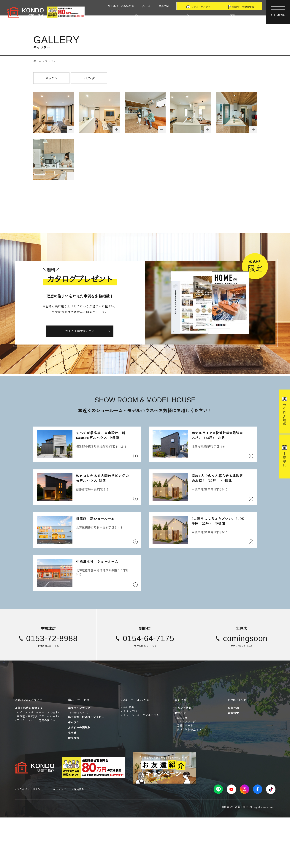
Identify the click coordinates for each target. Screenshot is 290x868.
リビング (89, 78)
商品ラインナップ (79, 758)
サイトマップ (58, 840)
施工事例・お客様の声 (121, 6)
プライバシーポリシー (30, 840)
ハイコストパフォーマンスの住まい (39, 763)
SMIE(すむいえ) (80, 763)
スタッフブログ (186, 772)
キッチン (51, 78)
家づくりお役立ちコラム (192, 780)
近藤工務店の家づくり (29, 758)
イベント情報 (183, 758)
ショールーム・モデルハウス (141, 765)
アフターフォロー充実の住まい (36, 771)
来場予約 (233, 758)
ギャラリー (75, 773)
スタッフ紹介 (131, 762)
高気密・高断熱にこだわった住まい (39, 767)
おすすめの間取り (79, 778)
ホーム (37, 61)
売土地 (146, 6)
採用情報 (79, 840)
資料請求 (233, 764)
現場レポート (185, 776)
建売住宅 (164, 6)
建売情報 (74, 788)
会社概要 (129, 758)
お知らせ (180, 764)
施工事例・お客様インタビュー (88, 767)
